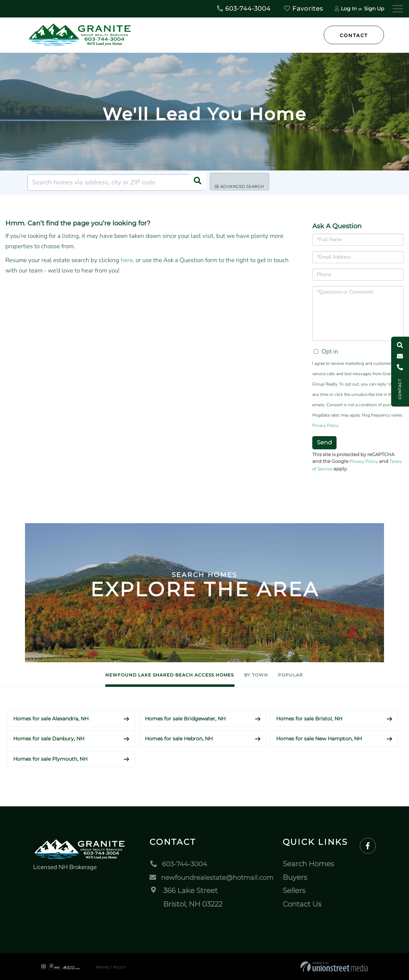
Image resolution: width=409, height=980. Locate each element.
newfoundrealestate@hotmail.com (213, 878)
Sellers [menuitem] (298, 891)
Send (324, 442)
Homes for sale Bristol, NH (309, 719)
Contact (354, 35)
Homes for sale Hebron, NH (179, 739)
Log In (349, 9)
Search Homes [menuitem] (313, 864)
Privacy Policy (325, 425)
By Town (267, 675)
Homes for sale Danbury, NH (49, 739)
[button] (195, 183)
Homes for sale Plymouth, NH (50, 759)
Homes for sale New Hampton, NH (319, 739)
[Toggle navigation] (398, 8)
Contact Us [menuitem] (306, 904)
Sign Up (374, 9)
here (127, 260)
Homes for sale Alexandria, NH (51, 719)
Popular (322, 675)
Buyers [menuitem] (299, 878)
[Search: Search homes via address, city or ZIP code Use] (115, 183)
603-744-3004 (244, 9)
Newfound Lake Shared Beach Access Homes (149, 675)
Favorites (304, 9)
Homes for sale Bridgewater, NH (185, 719)
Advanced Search (245, 183)
